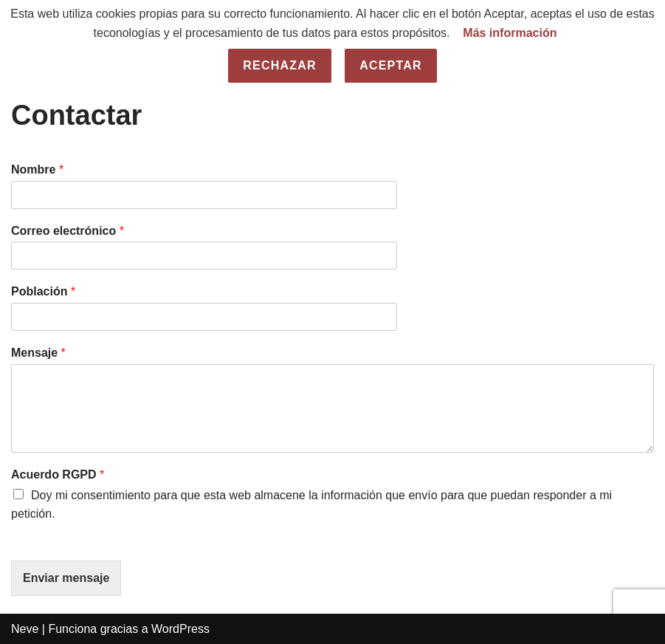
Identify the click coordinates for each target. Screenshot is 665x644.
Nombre (37, 169)
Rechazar (279, 65)
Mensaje (38, 353)
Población (43, 291)
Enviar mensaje (66, 578)
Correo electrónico (68, 231)
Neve (25, 629)
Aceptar (391, 65)
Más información (510, 33)
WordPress (180, 629)
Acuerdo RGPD (58, 475)
